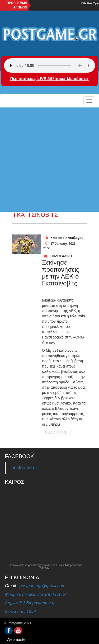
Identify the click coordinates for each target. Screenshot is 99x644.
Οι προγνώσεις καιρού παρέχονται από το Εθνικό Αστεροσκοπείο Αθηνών (45, 567)
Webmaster (17, 639)
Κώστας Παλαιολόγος (67, 238)
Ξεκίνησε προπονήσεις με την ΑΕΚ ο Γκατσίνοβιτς (61, 273)
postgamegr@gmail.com (43, 586)
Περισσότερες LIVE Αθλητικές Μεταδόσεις (49, 79)
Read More (56, 432)
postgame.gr (24, 468)
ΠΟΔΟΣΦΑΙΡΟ (61, 256)
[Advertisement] (49, 160)
